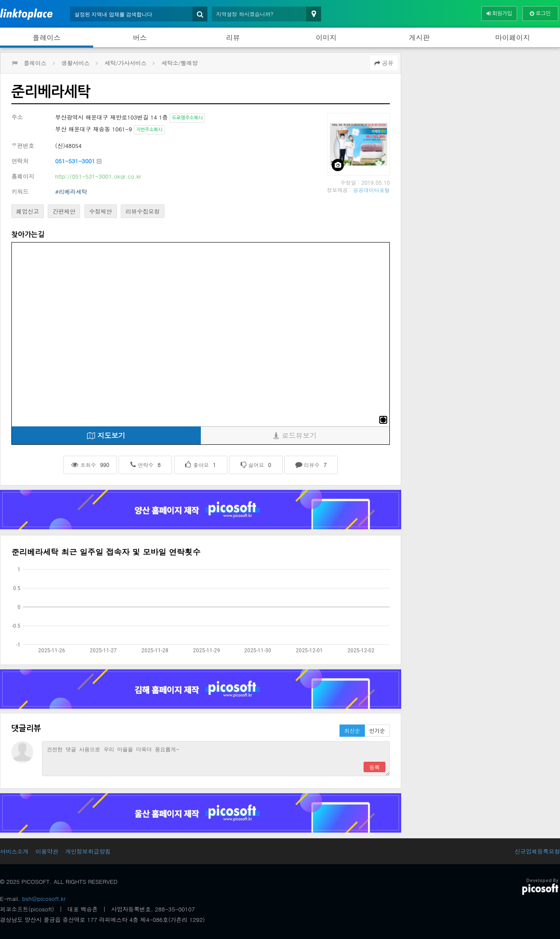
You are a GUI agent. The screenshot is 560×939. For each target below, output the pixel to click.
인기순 (377, 730)
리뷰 (233, 37)
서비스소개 (14, 851)
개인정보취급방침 (88, 851)
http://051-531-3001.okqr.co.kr (98, 176)
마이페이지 (513, 37)
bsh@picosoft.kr (44, 899)
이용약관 (47, 851)
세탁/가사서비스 (126, 63)
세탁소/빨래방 (180, 63)
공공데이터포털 (371, 190)
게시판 (420, 37)
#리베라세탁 (71, 192)
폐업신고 (28, 211)
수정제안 (101, 211)
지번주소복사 (149, 130)
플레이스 (47, 37)
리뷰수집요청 (143, 211)
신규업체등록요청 (537, 851)
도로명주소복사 (187, 118)
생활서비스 (75, 63)
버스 (140, 37)
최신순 (352, 730)
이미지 (326, 37)
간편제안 (64, 211)
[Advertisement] (483, 113)
